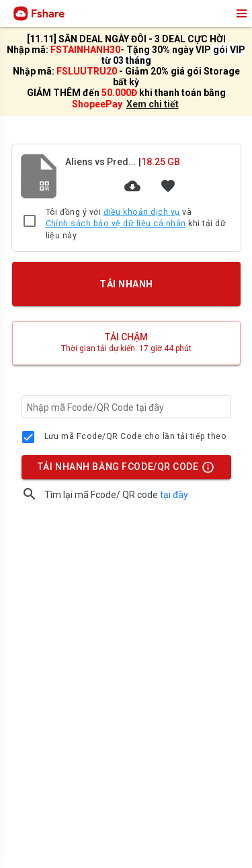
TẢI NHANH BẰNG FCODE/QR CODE (122, 470)
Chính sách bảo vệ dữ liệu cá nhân (116, 224)
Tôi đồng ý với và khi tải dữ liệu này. (136, 224)
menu (241, 13)
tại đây (174, 495)
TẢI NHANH (126, 284)
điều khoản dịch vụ (142, 212)
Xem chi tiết (153, 104)
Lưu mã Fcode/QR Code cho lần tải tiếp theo (136, 436)
